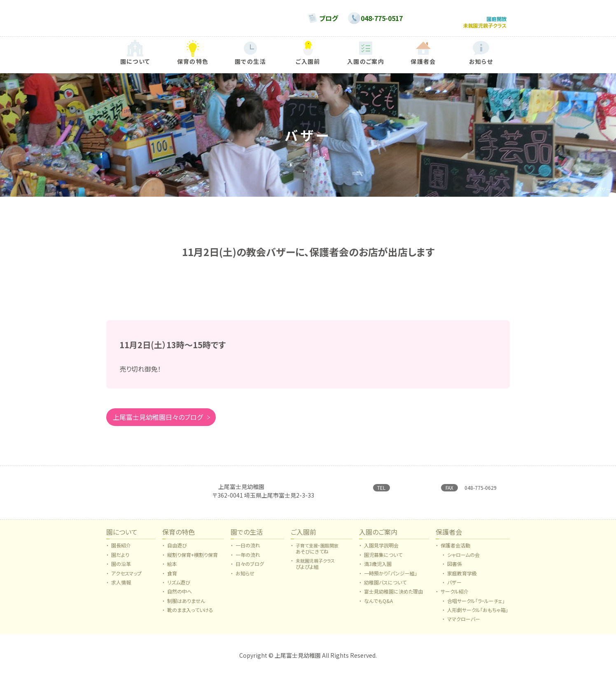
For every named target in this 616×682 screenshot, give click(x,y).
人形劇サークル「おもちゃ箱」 (478, 614)
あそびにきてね (317, 553)
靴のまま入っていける (190, 614)
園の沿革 (121, 568)
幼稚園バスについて (385, 587)
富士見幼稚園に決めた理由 (393, 596)
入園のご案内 (378, 537)
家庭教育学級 (462, 578)
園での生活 (247, 537)
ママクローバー (464, 624)
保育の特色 (178, 537)
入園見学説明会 (381, 550)
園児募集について (383, 559)
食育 (172, 578)
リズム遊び (179, 587)
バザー (454, 587)
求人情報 (121, 587)
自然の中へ (180, 596)
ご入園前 (303, 537)
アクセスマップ (126, 578)
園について (122, 537)
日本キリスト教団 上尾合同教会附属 (260, 489)
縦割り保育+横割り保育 (192, 559)
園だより (120, 559)
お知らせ (245, 578)
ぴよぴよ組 (315, 568)
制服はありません (186, 605)
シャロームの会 (463, 559)
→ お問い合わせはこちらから (404, 500)
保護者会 (449, 537)
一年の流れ (248, 559)
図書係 (455, 568)
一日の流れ (248, 550)
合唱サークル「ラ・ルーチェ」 (476, 605)
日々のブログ (250, 568)
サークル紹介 (455, 596)
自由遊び (177, 550)
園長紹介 (121, 550)
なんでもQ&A (378, 605)
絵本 (172, 568)
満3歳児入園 (378, 568)
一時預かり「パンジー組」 (391, 578)
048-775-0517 (413, 486)
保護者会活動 (455, 550)
